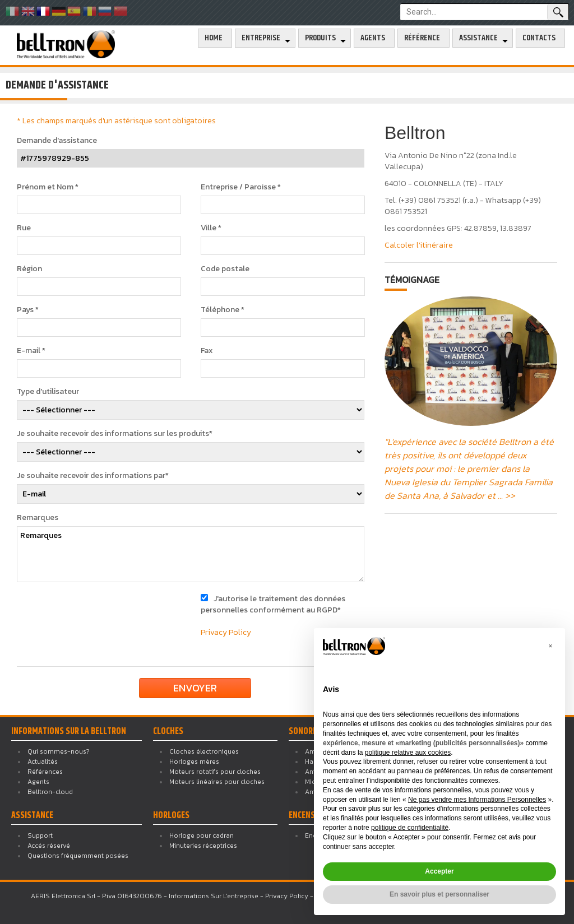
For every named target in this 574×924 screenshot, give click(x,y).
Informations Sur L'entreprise (214, 896)
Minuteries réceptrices (203, 846)
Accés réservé (49, 846)
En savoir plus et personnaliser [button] (439, 894)
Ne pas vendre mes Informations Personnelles (477, 800)
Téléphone (223, 310)
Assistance (478, 38)
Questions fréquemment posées (78, 856)
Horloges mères (194, 762)
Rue (24, 228)
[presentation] (108, 615)
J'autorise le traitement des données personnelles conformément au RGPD (273, 604)
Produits (320, 38)
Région (29, 269)
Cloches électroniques (204, 751)
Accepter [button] (439, 871)
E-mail (31, 351)
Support (40, 835)
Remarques (38, 518)
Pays (28, 310)
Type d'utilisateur (48, 392)
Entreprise (261, 38)
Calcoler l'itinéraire (419, 245)
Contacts (539, 38)
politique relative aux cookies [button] (408, 753)
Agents (373, 38)
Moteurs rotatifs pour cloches (215, 772)
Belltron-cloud (50, 792)
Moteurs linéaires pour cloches (217, 782)
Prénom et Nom (48, 187)
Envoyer (195, 688)
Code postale (225, 269)
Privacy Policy (226, 632)
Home (214, 38)
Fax (207, 351)
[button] (550, 646)
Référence (422, 38)
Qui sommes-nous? (59, 751)
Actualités (43, 762)
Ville (211, 228)
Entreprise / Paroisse (241, 187)
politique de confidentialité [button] (410, 828)
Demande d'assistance (57, 141)
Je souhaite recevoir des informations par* (93, 476)
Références (45, 772)
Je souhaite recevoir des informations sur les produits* (115, 434)
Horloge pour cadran (202, 835)
